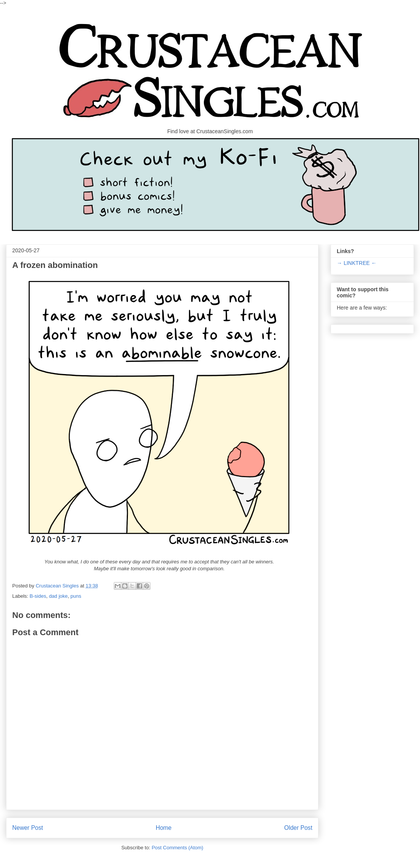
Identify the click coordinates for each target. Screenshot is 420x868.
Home (164, 828)
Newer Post (28, 828)
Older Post (298, 828)
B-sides (38, 596)
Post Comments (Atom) (177, 848)
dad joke (58, 596)
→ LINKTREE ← (357, 263)
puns (76, 596)
